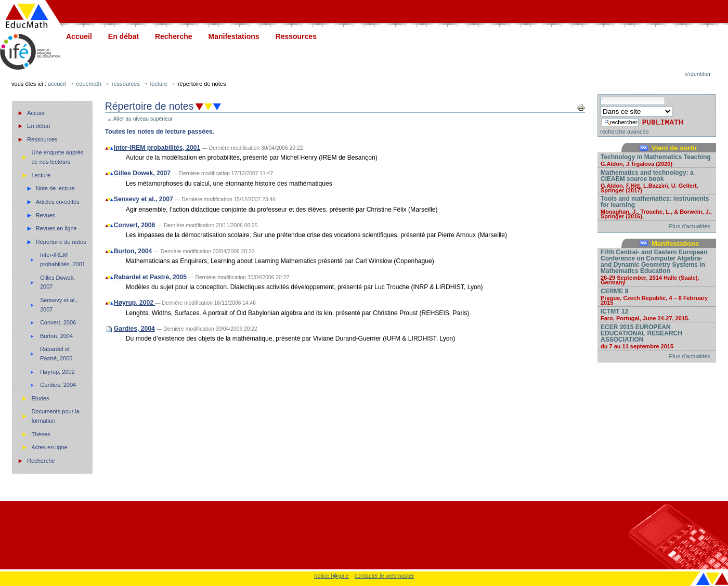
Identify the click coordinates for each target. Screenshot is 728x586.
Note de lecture (55, 188)
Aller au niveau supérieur (143, 119)
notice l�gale (331, 576)
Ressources (296, 36)
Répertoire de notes (61, 242)
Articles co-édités (58, 202)
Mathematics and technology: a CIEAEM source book (657, 181)
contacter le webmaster (384, 576)
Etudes (40, 398)
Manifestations (234, 36)
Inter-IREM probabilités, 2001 (63, 259)
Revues (45, 215)
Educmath (88, 84)
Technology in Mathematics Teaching (657, 160)
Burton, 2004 (56, 336)
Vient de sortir (674, 148)
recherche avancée (625, 132)
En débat (123, 36)
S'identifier (698, 74)
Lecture (159, 84)
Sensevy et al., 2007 (59, 305)
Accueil (79, 36)
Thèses (41, 434)
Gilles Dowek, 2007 (57, 282)
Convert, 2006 (58, 322)
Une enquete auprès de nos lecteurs (57, 157)
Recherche (174, 36)
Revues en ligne (56, 228)
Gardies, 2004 (58, 385)
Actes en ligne (49, 447)
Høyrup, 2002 (57, 372)
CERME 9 (657, 296)
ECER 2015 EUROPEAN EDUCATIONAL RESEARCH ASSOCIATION (657, 336)
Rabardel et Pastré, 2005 (56, 354)
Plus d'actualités (690, 226)
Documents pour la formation (55, 416)
